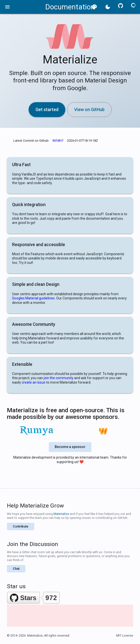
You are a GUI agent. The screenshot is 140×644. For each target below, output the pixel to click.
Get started (47, 109)
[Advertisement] (70, 623)
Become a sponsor (70, 447)
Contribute (21, 526)
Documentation (70, 7)
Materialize (61, 514)
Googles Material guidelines (33, 298)
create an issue (34, 382)
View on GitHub (89, 109)
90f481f (58, 141)
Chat (16, 569)
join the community (59, 378)
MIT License (125, 635)
